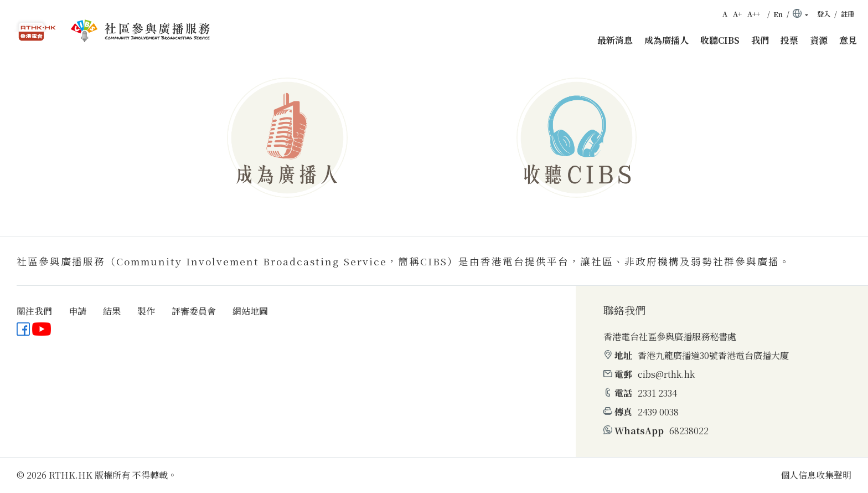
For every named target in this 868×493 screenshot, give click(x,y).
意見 (848, 40)
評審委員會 (194, 311)
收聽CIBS (720, 40)
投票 (789, 40)
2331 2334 (657, 393)
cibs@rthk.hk (666, 374)
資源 (819, 40)
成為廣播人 (666, 40)
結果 (112, 311)
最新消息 (615, 40)
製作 (146, 311)
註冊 (848, 14)
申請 (77, 311)
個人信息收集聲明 (816, 475)
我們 (760, 40)
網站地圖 (250, 311)
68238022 (689, 431)
